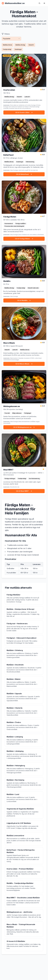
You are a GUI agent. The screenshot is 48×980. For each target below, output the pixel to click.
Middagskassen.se (12, 406)
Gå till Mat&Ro (24, 300)
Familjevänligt (7, 49)
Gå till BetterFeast (24, 174)
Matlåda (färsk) (8, 45)
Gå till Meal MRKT (24, 491)
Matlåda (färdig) (20, 45)
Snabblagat (18, 49)
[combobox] (11, 39)
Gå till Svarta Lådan (24, 112)
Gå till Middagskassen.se (24, 427)
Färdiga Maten (10, 217)
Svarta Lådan (9, 90)
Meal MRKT (8, 470)
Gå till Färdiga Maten (24, 239)
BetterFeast (8, 155)
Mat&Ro (7, 281)
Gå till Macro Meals (24, 364)
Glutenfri (31, 45)
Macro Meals (9, 343)
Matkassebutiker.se (13, 3)
